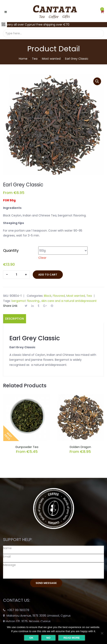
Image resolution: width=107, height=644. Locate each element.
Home (23, 59)
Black (48, 296)
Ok (31, 638)
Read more (72, 638)
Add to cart (48, 275)
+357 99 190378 (18, 610)
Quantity (11, 250)
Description (15, 319)
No (48, 638)
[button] (102, 12)
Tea (35, 59)
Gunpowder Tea (27, 447)
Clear (42, 258)
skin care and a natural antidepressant (69, 301)
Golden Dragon (80, 447)
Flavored (59, 296)
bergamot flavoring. (26, 301)
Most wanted (51, 59)
